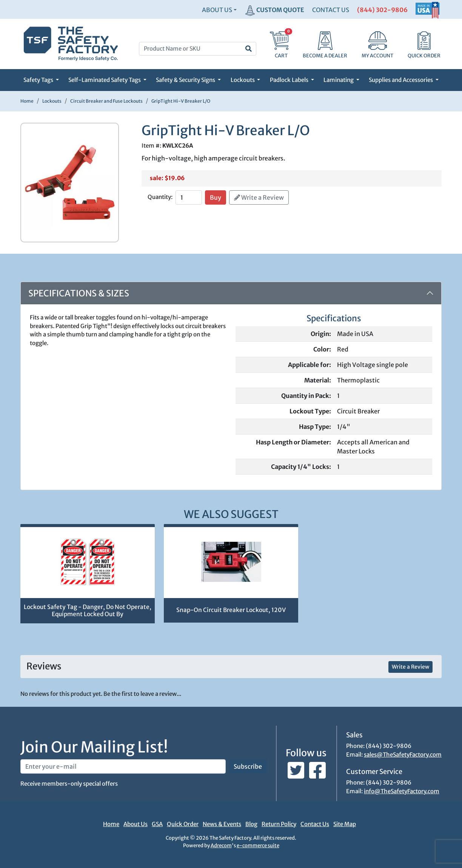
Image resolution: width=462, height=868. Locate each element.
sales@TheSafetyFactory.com (403, 755)
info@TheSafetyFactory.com (402, 791)
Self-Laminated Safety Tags (105, 80)
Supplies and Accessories (401, 80)
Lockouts (243, 80)
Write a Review (259, 197)
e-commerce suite (258, 846)
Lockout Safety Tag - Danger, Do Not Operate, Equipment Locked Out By (88, 611)
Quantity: (160, 197)
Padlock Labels (290, 80)
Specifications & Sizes (79, 293)
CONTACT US (331, 10)
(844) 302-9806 (382, 10)
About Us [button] (217, 10)
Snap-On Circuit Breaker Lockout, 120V (231, 610)
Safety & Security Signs (186, 80)
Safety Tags (39, 80)
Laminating (339, 80)
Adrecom (221, 846)
